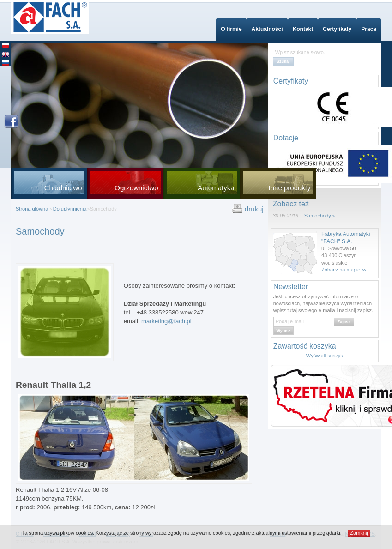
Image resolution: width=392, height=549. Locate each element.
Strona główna (32, 209)
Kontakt (303, 29)
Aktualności (267, 29)
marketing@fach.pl (166, 321)
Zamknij (359, 533)
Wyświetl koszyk (325, 356)
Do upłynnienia (70, 209)
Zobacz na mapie (341, 270)
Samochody (318, 216)
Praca (369, 29)
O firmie (231, 29)
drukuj (254, 209)
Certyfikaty (337, 29)
